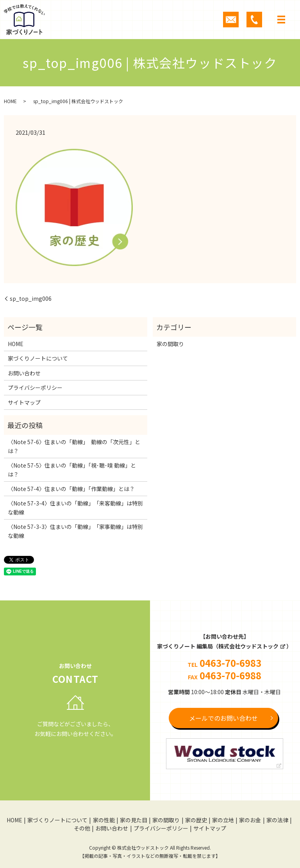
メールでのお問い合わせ (223, 718)
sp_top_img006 (31, 299)
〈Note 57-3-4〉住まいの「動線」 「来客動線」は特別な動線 (75, 507)
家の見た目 (134, 820)
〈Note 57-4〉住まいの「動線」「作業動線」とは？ (71, 489)
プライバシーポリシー (35, 388)
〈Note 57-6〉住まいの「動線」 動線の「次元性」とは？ (74, 446)
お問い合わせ (24, 373)
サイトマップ (24, 402)
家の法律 (277, 820)
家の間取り (170, 344)
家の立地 (223, 820)
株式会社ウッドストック (248, 646)
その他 (82, 828)
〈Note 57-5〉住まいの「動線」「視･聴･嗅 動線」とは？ (72, 470)
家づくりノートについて (38, 358)
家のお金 (250, 820)
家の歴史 (196, 820)
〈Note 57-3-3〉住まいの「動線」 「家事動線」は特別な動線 (75, 531)
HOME (10, 101)
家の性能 (104, 820)
